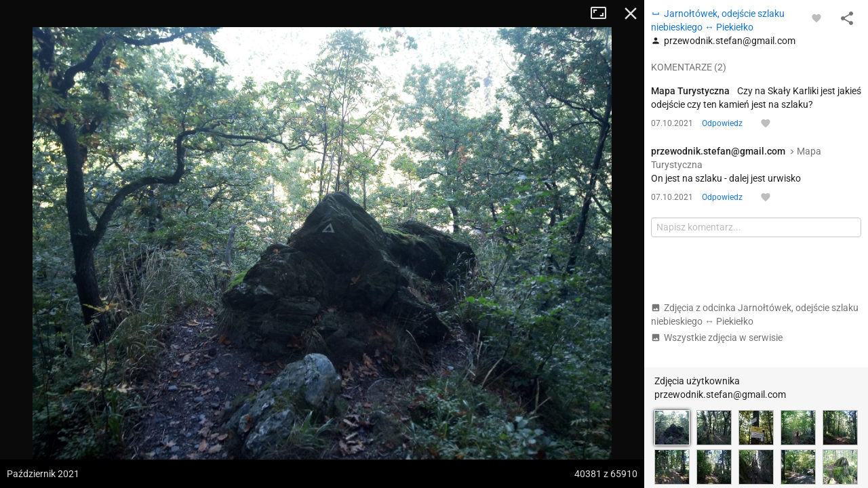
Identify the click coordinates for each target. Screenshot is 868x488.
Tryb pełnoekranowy (604, 14)
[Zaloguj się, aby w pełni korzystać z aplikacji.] (816, 18)
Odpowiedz (722, 123)
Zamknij (631, 14)
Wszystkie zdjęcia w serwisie (717, 338)
